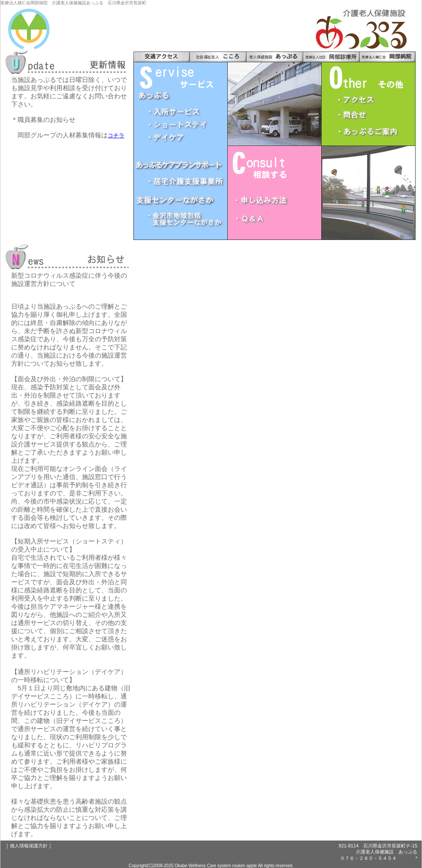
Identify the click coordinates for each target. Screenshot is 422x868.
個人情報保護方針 (29, 846)
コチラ (116, 135)
